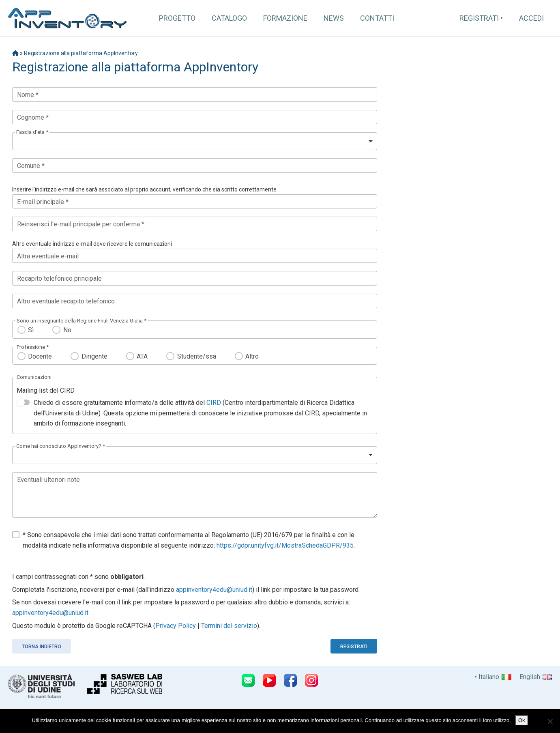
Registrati (479, 18)
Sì (31, 330)
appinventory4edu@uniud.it (214, 590)
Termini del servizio (229, 626)
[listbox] (195, 141)
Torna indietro (42, 647)
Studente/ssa (197, 356)
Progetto (177, 18)
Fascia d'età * (32, 132)
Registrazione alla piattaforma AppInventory (81, 53)
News (334, 18)
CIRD (214, 403)
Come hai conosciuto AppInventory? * (61, 446)
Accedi (531, 18)
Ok (522, 720)
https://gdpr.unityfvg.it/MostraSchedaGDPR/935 (285, 545)
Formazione (285, 18)
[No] (550, 721)
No (67, 330)
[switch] (23, 402)
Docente (40, 356)
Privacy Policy (176, 626)
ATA (142, 356)
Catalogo (229, 18)
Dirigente (94, 356)
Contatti (377, 18)
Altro (252, 356)
